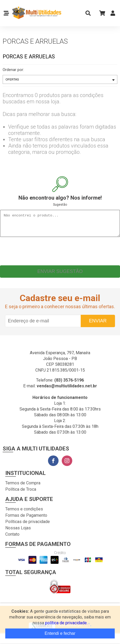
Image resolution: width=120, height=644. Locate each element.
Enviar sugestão (60, 275)
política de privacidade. (66, 623)
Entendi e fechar (60, 633)
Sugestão (60, 205)
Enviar (98, 325)
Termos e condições (24, 513)
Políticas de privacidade (28, 526)
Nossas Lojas (18, 532)
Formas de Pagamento (26, 519)
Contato (12, 538)
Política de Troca (21, 493)
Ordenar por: (13, 70)
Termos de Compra (23, 487)
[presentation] (60, 254)
